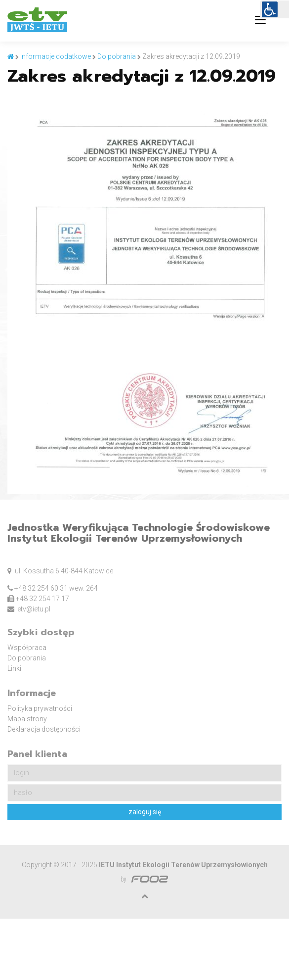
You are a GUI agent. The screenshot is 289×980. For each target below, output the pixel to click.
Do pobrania (27, 658)
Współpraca (27, 648)
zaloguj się (145, 812)
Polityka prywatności (40, 708)
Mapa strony (27, 719)
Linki (14, 668)
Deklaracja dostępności (44, 729)
